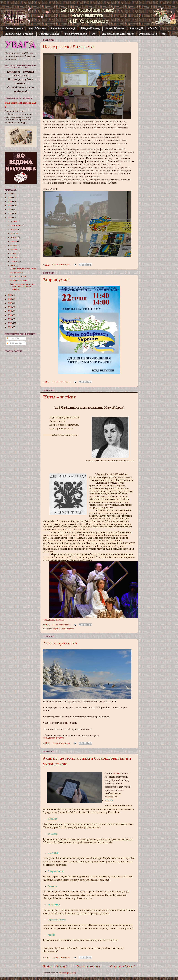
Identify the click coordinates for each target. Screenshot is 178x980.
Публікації (13, 338)
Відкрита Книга (56, 872)
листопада (16, 225)
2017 (10, 303)
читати (117, 774)
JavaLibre (52, 834)
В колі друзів (136, 28)
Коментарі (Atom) (67, 973)
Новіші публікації (55, 967)
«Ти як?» (153, 28)
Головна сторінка (14, 28)
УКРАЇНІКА (54, 905)
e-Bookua (52, 819)
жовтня (14, 229)
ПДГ (94, 34)
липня (14, 241)
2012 (10, 323)
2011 (10, 327)
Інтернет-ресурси (148, 34)
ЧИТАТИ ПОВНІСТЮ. (54, 620)
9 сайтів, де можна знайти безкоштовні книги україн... (22, 287)
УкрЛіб (51, 935)
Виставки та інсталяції (63, 28)
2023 (10, 206)
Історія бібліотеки (115, 28)
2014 (10, 315)
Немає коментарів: (61, 265)
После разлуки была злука (69, 47)
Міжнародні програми (76, 34)
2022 (10, 210)
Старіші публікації (123, 967)
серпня (14, 237)
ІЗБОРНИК (53, 853)
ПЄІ (164, 34)
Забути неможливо (49, 34)
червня (14, 245)
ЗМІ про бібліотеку (90, 28)
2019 (10, 295)
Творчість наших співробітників (118, 34)
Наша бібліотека (37, 28)
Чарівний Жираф (57, 920)
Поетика (52, 887)
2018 (10, 299)
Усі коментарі (14, 343)
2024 (10, 202)
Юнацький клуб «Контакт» (20, 34)
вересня (15, 233)
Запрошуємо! (56, 280)
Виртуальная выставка (63, 629)
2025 (10, 198)
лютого (14, 262)
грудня (14, 221)
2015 (10, 311)
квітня (14, 253)
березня (15, 258)
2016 (10, 307)
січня (13, 266)
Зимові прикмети (60, 644)
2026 (10, 194)
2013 (10, 319)
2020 (10, 218)
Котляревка (13, 13)
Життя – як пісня (59, 397)
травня (14, 249)
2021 (10, 214)
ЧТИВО (109, 801)
